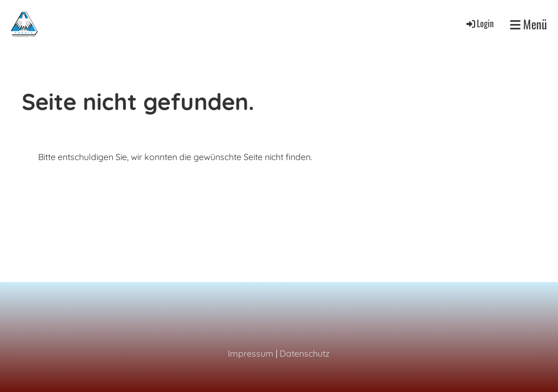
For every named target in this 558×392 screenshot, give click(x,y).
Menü (529, 24)
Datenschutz (305, 353)
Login (479, 23)
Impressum (251, 353)
